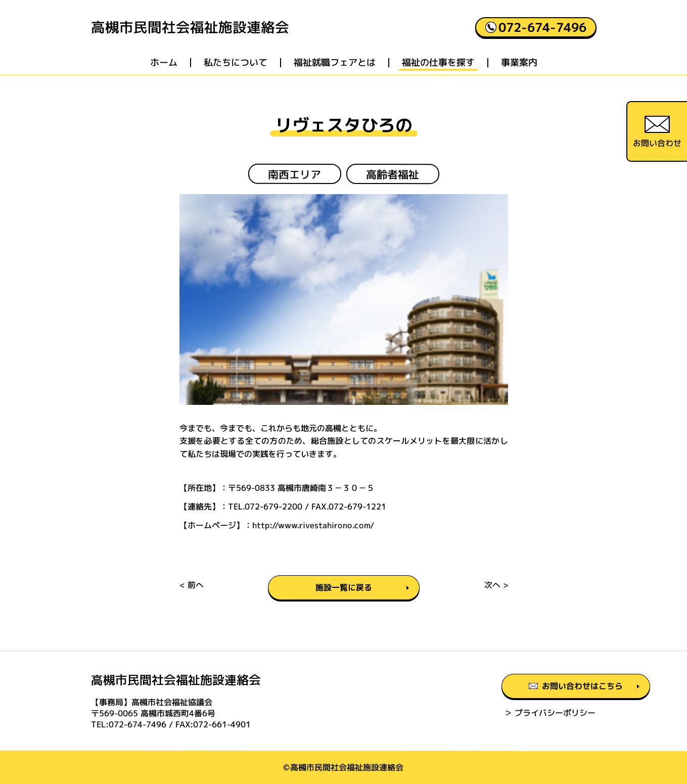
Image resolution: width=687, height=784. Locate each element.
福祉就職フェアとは (334, 63)
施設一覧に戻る (344, 588)
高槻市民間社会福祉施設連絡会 (190, 28)
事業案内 (519, 63)
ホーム (163, 63)
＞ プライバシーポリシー (493, 713)
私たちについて (235, 63)
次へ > (496, 585)
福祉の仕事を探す (438, 63)
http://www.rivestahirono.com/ (313, 525)
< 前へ (191, 585)
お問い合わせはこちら (520, 687)
